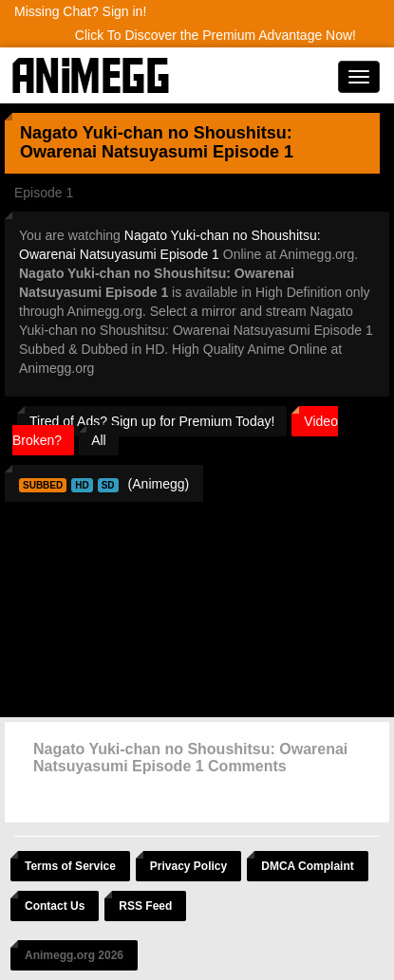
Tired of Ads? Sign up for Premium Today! (152, 421)
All (99, 440)
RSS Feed (145, 906)
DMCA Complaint (308, 866)
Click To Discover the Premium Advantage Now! (216, 35)
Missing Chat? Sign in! (80, 11)
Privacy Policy (188, 866)
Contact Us (55, 906)
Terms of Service (70, 866)
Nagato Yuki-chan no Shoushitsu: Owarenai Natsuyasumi (156, 142)
